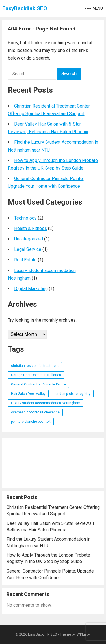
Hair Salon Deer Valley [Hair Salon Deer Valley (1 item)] (28, 394)
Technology (25, 218)
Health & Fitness (31, 228)
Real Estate (25, 260)
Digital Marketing (31, 289)
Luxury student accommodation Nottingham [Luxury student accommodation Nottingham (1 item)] (46, 403)
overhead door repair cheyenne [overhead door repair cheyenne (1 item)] (35, 412)
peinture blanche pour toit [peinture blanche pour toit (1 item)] (31, 422)
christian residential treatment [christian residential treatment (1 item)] (35, 366)
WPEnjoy (84, 634)
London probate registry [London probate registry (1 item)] (72, 394)
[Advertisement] (53, 463)
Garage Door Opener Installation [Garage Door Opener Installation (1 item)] (36, 375)
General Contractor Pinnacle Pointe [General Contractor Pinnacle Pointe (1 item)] (38, 384)
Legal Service (28, 249)
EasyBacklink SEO (25, 8)
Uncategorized (29, 239)
